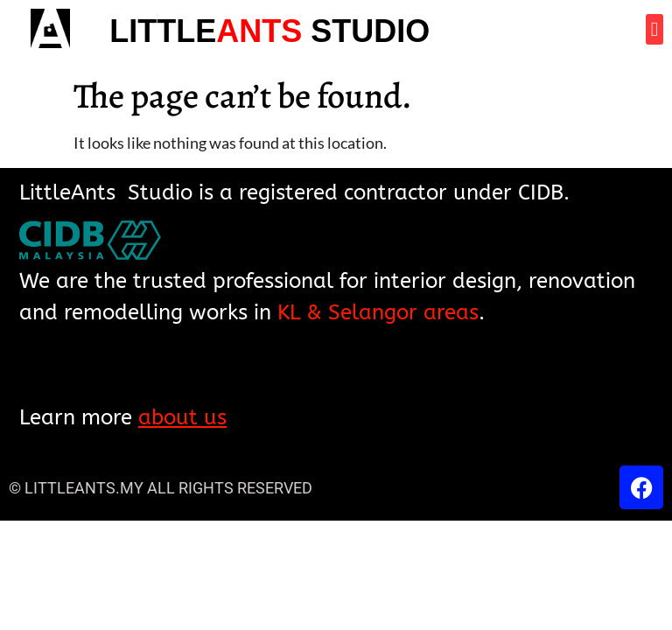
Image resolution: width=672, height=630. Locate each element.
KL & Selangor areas (378, 312)
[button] (654, 29)
